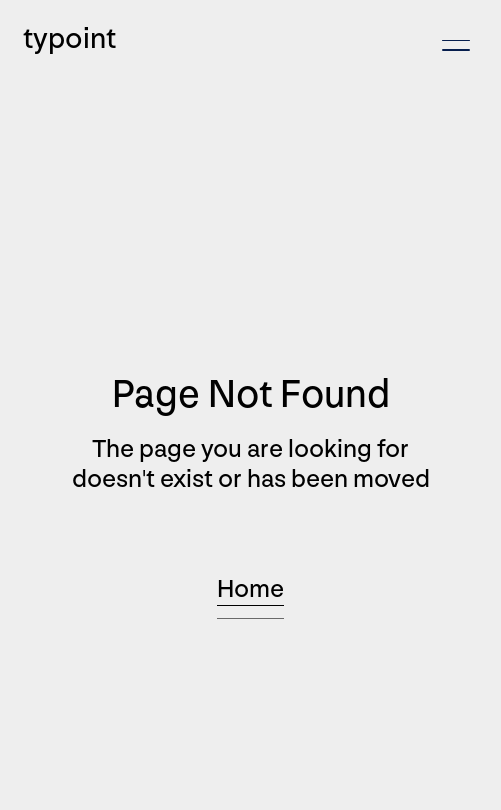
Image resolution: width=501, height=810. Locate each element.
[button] (456, 45)
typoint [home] (69, 39)
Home (250, 589)
